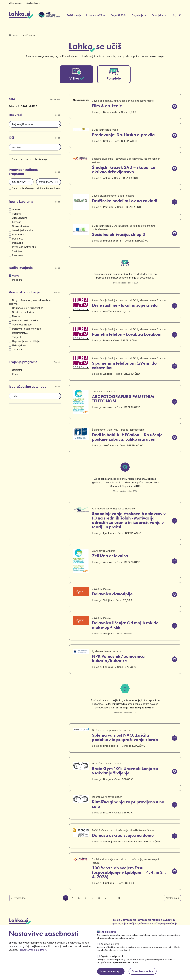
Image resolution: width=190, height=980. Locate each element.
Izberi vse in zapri (111, 971)
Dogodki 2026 (118, 15)
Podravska (18, 234)
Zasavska (17, 255)
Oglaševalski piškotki (112, 956)
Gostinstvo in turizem (24, 312)
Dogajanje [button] (137, 15)
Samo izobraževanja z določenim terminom (36, 188)
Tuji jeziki (17, 337)
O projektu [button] (158, 15)
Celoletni (17, 370)
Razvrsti (15, 115)
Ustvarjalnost (19, 345)
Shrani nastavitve (143, 971)
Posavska (17, 243)
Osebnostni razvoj (22, 325)
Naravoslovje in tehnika (25, 320)
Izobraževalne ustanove (28, 387)
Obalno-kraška (20, 226)
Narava (16, 316)
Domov (15, 35)
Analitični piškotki (110, 944)
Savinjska (17, 251)
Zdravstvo (18, 350)
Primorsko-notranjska (24, 247)
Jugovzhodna (20, 218)
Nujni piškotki (108, 932)
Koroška (17, 222)
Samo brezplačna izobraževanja (30, 159)
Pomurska (18, 239)
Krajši (15, 374)
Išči (11, 138)
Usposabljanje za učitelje (26, 341)
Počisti (57, 115)
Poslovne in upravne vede (26, 329)
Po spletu (17, 280)
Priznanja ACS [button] (94, 15)
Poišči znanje (74, 15)
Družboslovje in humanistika (28, 308)
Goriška (16, 214)
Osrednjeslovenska (23, 230)
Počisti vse (55, 99)
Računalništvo (20, 333)
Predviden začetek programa (23, 172)
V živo (16, 276)
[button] (174, 107)
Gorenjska (18, 210)
